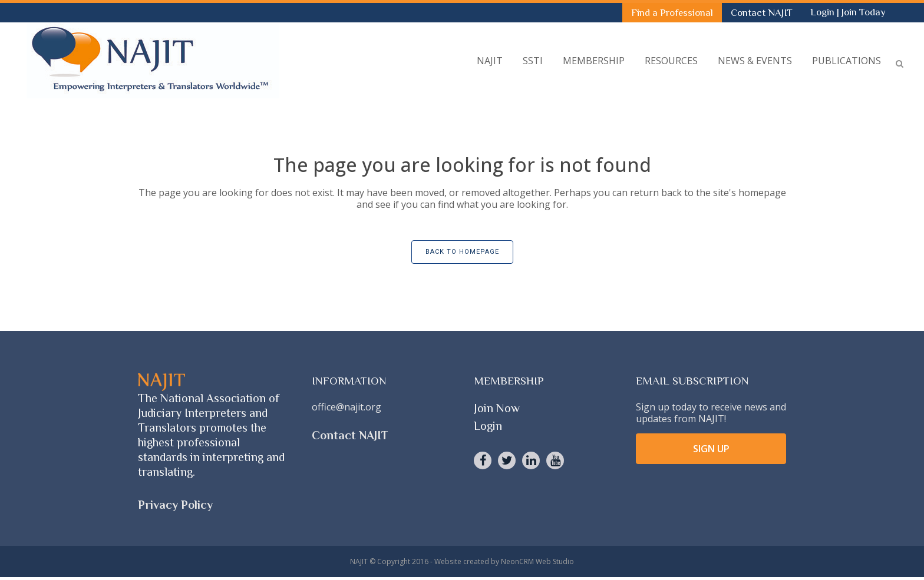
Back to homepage (462, 252)
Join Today (864, 12)
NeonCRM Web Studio (537, 561)
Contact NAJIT (762, 13)
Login (824, 12)
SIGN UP (711, 449)
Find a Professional (672, 13)
